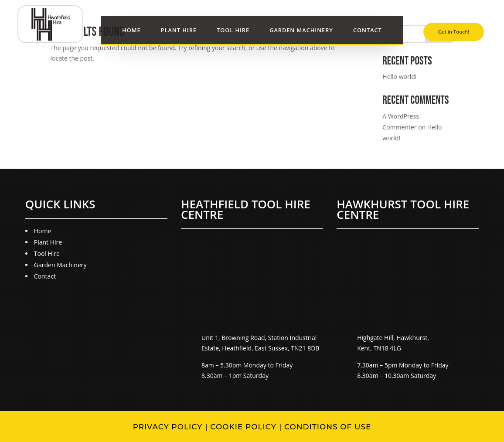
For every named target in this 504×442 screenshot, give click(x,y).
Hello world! (399, 76)
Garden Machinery (301, 31)
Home (131, 31)
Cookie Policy (243, 427)
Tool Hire (233, 31)
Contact (368, 31)
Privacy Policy (168, 427)
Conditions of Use (328, 427)
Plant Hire (179, 31)
